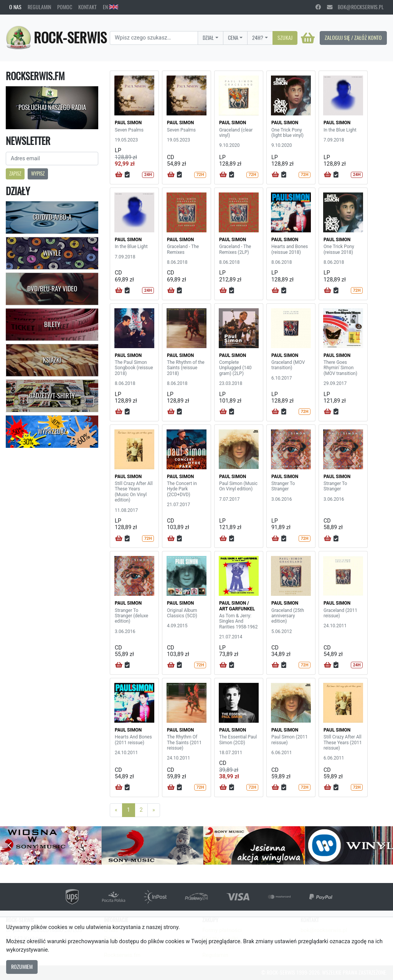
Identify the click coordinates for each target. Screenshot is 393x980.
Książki (52, 360)
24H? (258, 38)
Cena (233, 38)
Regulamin (39, 7)
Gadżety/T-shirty (52, 396)
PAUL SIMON (128, 123)
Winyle (52, 253)
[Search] (154, 38)
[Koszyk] (308, 38)
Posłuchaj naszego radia (52, 107)
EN (111, 7)
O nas (15, 7)
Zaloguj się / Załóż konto (353, 38)
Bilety (52, 324)
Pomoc (65, 7)
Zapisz (15, 173)
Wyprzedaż (52, 431)
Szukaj (285, 38)
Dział (208, 38)
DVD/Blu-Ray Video (52, 289)
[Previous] (116, 810)
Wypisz (38, 173)
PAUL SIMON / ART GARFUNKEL (237, 606)
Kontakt (88, 7)
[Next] (154, 810)
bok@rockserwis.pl (355, 7)
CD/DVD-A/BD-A (52, 217)
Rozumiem (22, 967)
